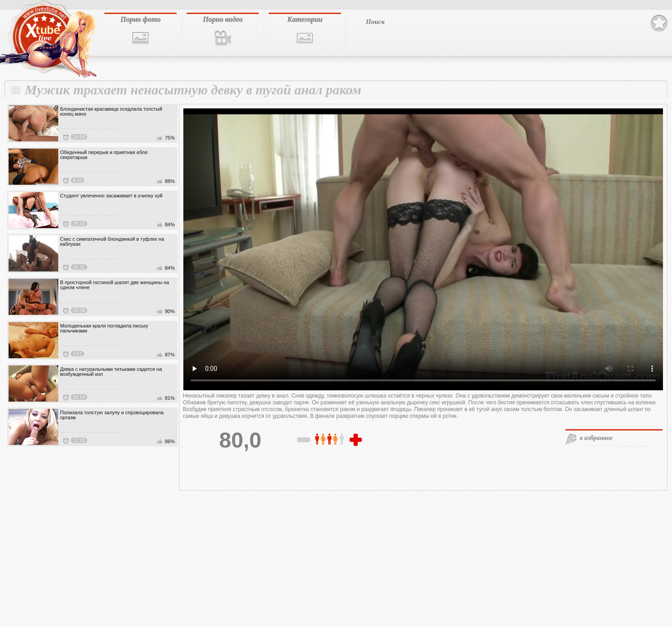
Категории (305, 19)
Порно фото (140, 19)
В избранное (659, 23)
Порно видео (223, 19)
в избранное (596, 438)
